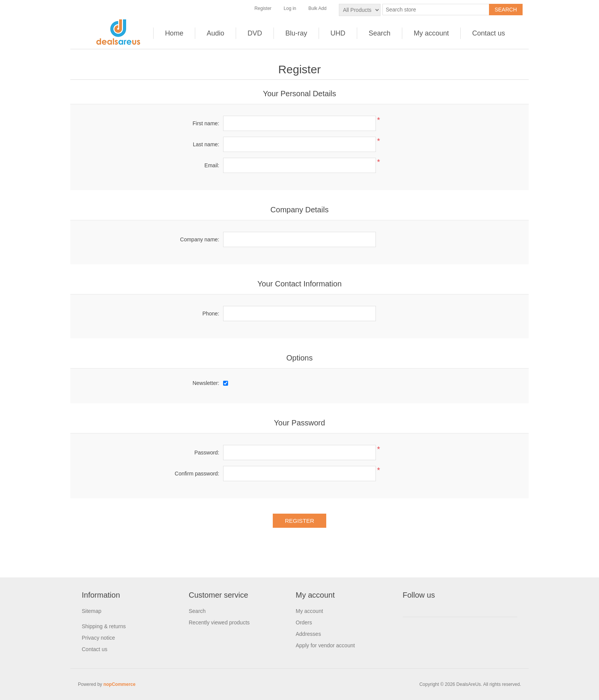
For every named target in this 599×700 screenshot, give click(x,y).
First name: (206, 123)
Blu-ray (296, 33)
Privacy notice (98, 638)
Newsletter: (206, 383)
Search (380, 33)
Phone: (211, 314)
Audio (215, 33)
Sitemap (91, 611)
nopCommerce (120, 684)
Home (174, 33)
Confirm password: (197, 474)
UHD (338, 33)
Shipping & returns (104, 626)
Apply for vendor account (325, 645)
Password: (207, 453)
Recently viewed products (219, 622)
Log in (290, 8)
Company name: (200, 239)
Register (263, 8)
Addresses (308, 634)
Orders (304, 622)
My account (431, 33)
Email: (212, 165)
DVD (255, 33)
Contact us (489, 33)
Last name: (206, 144)
